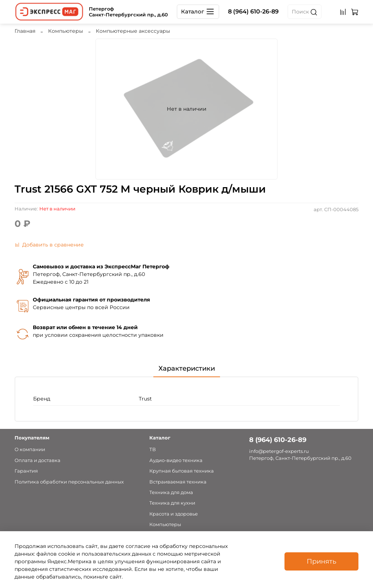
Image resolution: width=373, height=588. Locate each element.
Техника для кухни (172, 503)
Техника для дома (171, 492)
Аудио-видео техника (176, 460)
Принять (321, 561)
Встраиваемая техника (178, 482)
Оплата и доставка (38, 460)
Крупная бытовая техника (182, 471)
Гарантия (26, 471)
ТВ (153, 449)
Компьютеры (66, 31)
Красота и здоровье (174, 514)
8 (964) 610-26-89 (253, 11)
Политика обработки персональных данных (69, 482)
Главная (25, 31)
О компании (30, 449)
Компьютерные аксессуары (133, 31)
